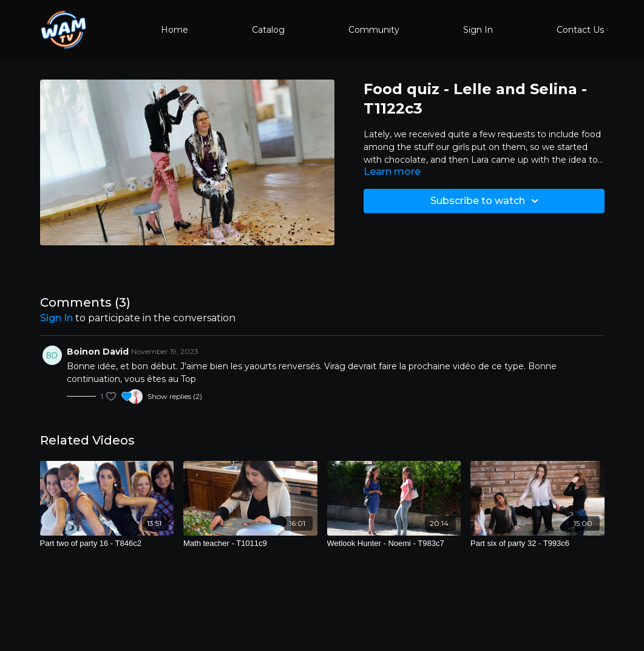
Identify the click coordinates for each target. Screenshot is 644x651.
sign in (56, 318)
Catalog (268, 30)
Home (175, 30)
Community (374, 30)
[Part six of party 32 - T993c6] (537, 544)
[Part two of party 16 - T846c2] (107, 544)
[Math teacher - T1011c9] (250, 544)
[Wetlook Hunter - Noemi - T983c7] (394, 544)
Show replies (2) (175, 396)
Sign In (478, 30)
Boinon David (98, 352)
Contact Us (580, 30)
